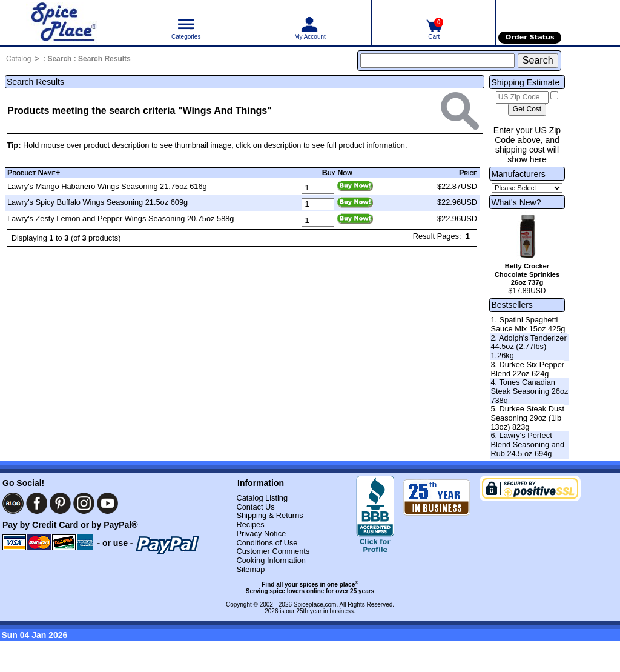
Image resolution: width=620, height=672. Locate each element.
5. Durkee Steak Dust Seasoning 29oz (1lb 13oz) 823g (527, 418)
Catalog (18, 59)
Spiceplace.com (315, 604)
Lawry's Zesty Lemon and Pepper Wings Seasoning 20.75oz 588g (121, 218)
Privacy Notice (261, 534)
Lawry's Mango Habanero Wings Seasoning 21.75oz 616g (107, 186)
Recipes (250, 524)
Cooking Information (271, 560)
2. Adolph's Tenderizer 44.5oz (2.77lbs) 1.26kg (528, 347)
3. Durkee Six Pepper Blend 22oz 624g (527, 369)
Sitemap (250, 569)
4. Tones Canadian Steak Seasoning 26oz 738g (529, 391)
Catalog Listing (262, 498)
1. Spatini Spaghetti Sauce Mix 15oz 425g (528, 324)
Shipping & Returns (269, 515)
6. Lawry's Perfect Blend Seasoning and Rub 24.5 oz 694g (527, 444)
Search (59, 59)
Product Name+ (34, 172)
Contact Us (255, 507)
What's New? (516, 202)
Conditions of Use (267, 543)
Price (468, 172)
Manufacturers (518, 174)
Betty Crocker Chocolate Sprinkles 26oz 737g (527, 274)
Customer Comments (273, 551)
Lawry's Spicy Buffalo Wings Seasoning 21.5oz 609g (97, 202)
